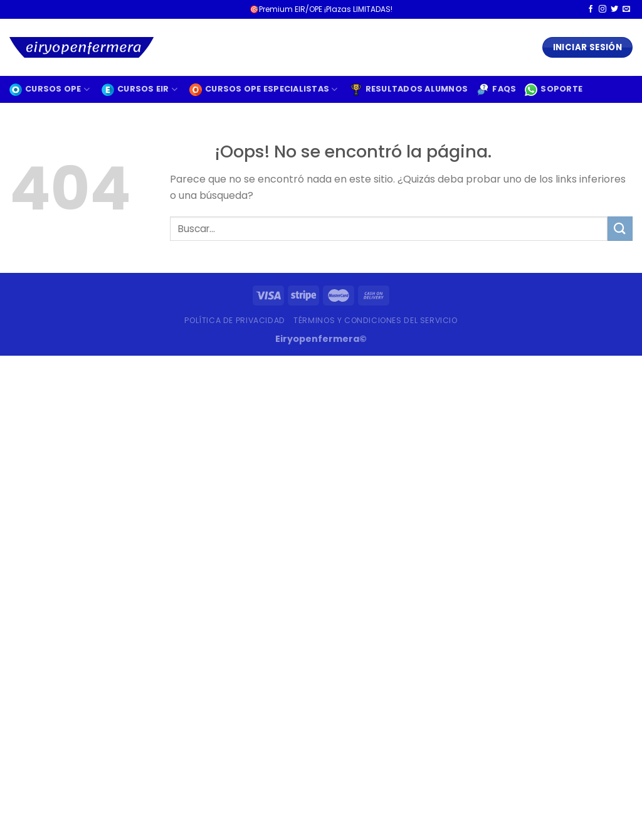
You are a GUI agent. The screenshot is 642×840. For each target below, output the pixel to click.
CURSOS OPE (50, 90)
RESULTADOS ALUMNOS (409, 90)
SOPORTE (554, 90)
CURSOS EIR (139, 90)
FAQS (496, 90)
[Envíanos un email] (626, 9)
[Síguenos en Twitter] (614, 9)
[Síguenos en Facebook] (591, 9)
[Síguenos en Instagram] (603, 9)
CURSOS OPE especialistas (264, 90)
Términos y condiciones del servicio (375, 320)
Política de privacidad (234, 320)
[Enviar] (620, 229)
